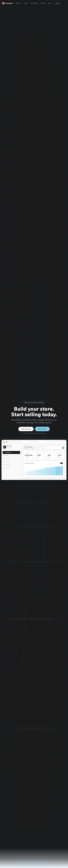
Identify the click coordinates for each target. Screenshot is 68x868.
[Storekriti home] (7, 3)
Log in (58, 3)
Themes (43, 3)
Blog (50, 3)
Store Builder (34, 3)
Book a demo (42, 429)
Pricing (26, 3)
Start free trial (26, 429)
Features (18, 3)
